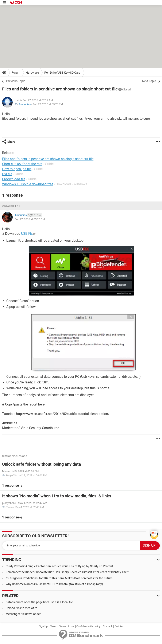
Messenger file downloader (23, 614)
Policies (119, 626)
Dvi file (7, 174)
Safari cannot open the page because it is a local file (39, 602)
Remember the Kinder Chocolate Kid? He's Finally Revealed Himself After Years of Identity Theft (67, 572)
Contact (107, 626)
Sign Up (43, 626)
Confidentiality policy (88, 626)
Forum (16, 73)
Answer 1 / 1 (11, 206)
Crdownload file (14, 179)
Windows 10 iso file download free (28, 184)
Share (11, 142)
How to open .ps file (17, 169)
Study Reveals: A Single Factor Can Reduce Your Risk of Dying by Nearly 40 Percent (59, 566)
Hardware (32, 73)
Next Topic (149, 81)
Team (53, 626)
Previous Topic (16, 81)
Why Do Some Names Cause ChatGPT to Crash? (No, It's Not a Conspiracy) (54, 584)
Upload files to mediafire (21, 608)
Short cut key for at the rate (22, 164)
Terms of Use (66, 626)
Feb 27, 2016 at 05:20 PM (48, 104)
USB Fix (27, 234)
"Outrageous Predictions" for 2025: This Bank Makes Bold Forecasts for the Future (59, 578)
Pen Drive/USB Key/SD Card (62, 73)
